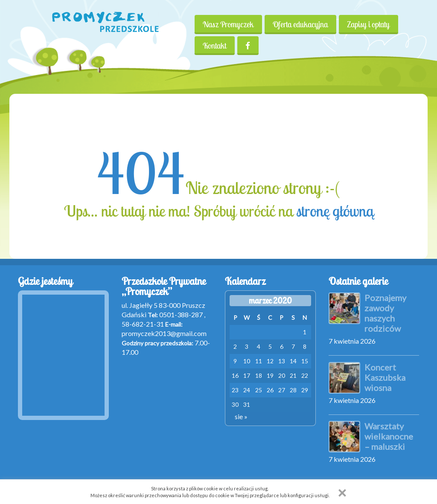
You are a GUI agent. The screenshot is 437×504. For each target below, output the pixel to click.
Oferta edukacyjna (301, 24)
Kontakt (214, 46)
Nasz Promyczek (228, 24)
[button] (342, 493)
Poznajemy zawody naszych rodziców (385, 313)
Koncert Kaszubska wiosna (385, 377)
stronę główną (335, 211)
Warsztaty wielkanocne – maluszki (389, 436)
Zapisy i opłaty (369, 24)
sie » (241, 416)
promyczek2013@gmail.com (164, 333)
